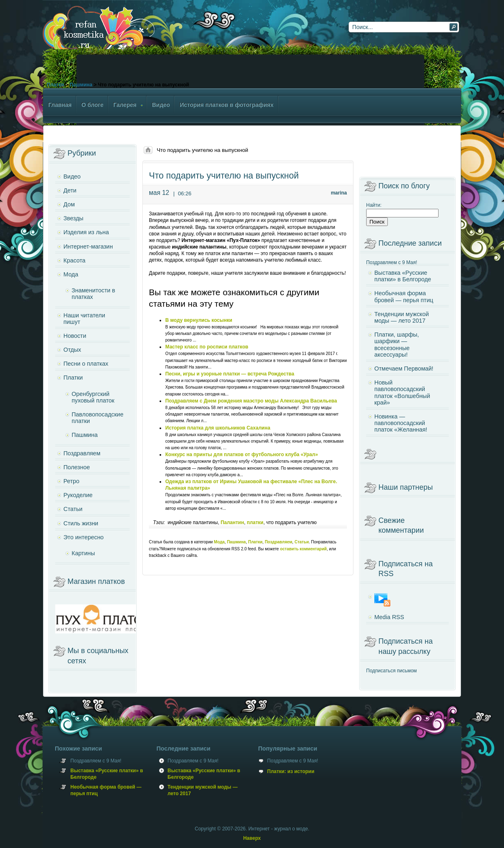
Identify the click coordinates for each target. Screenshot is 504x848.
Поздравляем (278, 542)
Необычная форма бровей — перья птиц (404, 296)
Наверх (252, 838)
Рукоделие (78, 495)
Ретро (71, 481)
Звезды (73, 218)
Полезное (77, 467)
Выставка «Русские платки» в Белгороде (403, 276)
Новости (75, 336)
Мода (219, 542)
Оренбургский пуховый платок (93, 397)
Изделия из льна (86, 232)
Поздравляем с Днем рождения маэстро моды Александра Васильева (251, 401)
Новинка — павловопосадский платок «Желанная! (401, 423)
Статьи (302, 542)
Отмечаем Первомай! (404, 369)
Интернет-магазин (88, 246)
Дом (69, 204)
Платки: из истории (291, 771)
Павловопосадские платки (98, 418)
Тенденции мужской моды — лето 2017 (402, 317)
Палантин (232, 522)
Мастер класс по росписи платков (207, 347)
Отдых (72, 350)
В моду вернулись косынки (199, 320)
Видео (72, 176)
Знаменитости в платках (93, 294)
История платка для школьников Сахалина (218, 428)
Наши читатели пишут (84, 319)
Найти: (374, 205)
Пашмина (81, 85)
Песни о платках (86, 364)
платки (255, 522)
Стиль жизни (81, 523)
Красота (74, 260)
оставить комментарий (303, 549)
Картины (83, 553)
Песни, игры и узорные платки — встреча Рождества (230, 374)
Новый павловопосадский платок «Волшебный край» (402, 392)
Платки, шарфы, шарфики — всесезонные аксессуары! (397, 345)
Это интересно (83, 537)
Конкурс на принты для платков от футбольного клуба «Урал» (242, 455)
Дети (70, 190)
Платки (55, 85)
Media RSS (389, 617)
